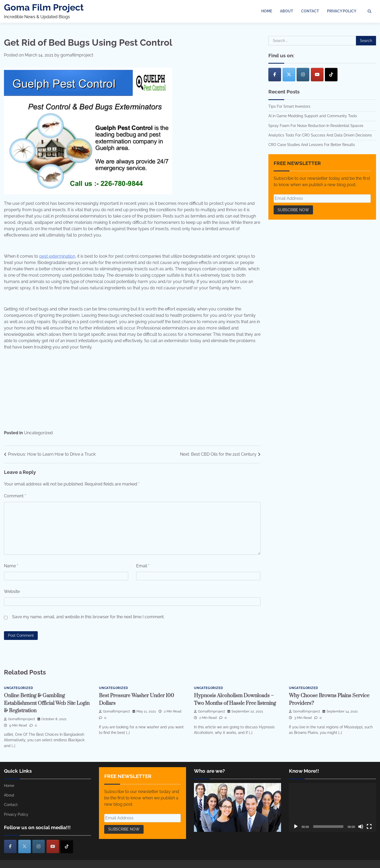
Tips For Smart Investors (289, 106)
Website (12, 591)
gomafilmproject (77, 55)
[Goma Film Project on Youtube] (317, 75)
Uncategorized (38, 433)
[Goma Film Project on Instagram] (303, 75)
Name (11, 566)
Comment (15, 496)
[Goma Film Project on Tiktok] (331, 75)
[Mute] (361, 827)
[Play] (296, 827)
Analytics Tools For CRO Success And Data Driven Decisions (320, 135)
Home (267, 11)
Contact (310, 11)
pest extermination (57, 256)
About (287, 11)
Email (143, 566)
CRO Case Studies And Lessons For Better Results (312, 145)
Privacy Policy (342, 11)
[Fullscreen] (369, 827)
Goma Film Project (44, 7)
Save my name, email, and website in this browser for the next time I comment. (88, 617)
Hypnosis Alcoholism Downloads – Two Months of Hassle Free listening (236, 703)
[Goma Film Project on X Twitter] (289, 75)
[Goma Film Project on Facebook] (275, 75)
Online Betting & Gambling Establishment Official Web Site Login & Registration (43, 703)
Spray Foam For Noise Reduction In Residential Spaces (316, 126)
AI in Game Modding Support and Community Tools (313, 116)
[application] (332, 808)
